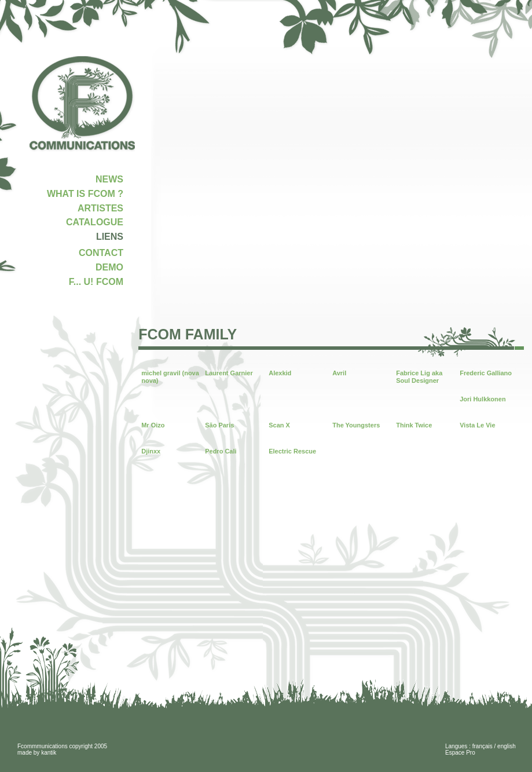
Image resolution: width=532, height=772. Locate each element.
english (507, 746)
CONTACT (101, 253)
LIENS (110, 237)
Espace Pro (460, 753)
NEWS (109, 179)
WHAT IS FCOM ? (85, 194)
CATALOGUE (95, 222)
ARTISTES (100, 208)
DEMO (109, 267)
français (483, 746)
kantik (49, 753)
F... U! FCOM (96, 282)
